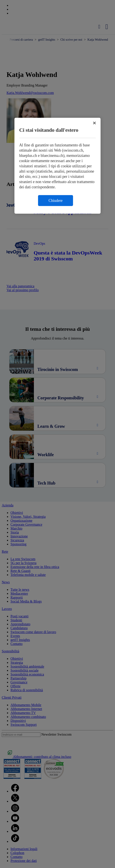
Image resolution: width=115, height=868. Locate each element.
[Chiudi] (94, 123)
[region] (58, 166)
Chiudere (56, 201)
